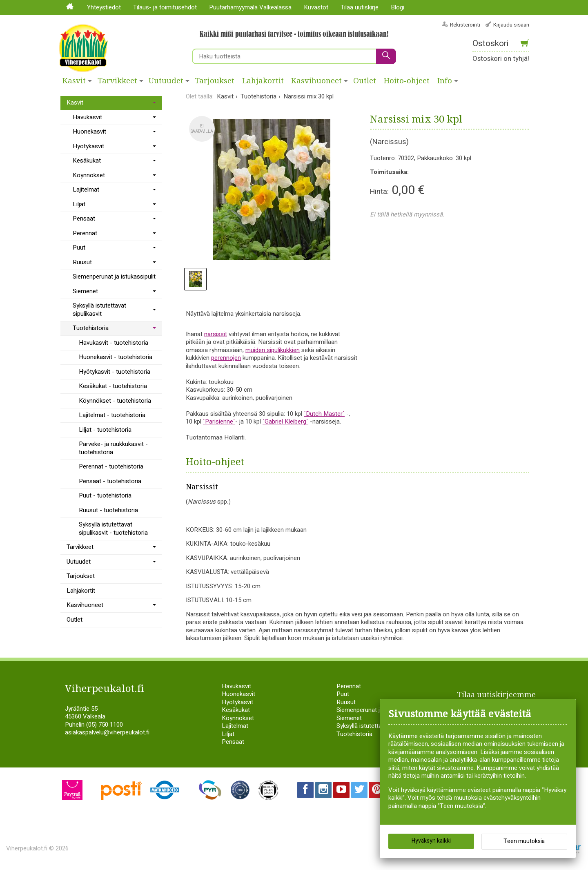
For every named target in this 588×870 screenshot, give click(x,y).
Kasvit (74, 81)
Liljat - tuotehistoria (105, 430)
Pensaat (84, 219)
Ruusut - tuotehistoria (108, 510)
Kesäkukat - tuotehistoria (113, 386)
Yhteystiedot (104, 7)
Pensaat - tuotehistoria (110, 481)
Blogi (398, 7)
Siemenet (85, 291)
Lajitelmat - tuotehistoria (112, 415)
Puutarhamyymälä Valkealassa (250, 7)
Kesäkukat (87, 161)
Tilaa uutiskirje (360, 7)
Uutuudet (166, 81)
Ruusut (82, 262)
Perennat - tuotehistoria (111, 466)
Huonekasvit (89, 132)
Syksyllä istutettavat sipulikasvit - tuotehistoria (113, 529)
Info (445, 81)
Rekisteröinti (465, 25)
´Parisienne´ (219, 422)
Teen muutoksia (524, 842)
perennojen (226, 358)
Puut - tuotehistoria (105, 495)
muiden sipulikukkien (273, 350)
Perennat (85, 233)
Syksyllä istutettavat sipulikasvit (99, 310)
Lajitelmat (86, 190)
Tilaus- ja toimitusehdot (165, 7)
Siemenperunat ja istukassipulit (114, 277)
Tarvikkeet (117, 81)
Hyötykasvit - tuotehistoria (115, 372)
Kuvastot (316, 7)
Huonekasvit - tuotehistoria (116, 357)
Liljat (79, 204)
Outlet (365, 81)
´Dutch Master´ (324, 414)
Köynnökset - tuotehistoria (115, 401)
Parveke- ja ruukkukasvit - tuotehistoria (113, 448)
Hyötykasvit (88, 146)
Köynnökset (89, 175)
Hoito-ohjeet (407, 81)
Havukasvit (87, 117)
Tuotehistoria (91, 328)
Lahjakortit (263, 81)
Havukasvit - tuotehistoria (114, 343)
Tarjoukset (215, 81)
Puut (79, 248)
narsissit (216, 334)
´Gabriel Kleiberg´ (285, 422)
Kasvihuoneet (316, 81)
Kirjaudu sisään (511, 25)
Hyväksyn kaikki (431, 841)
